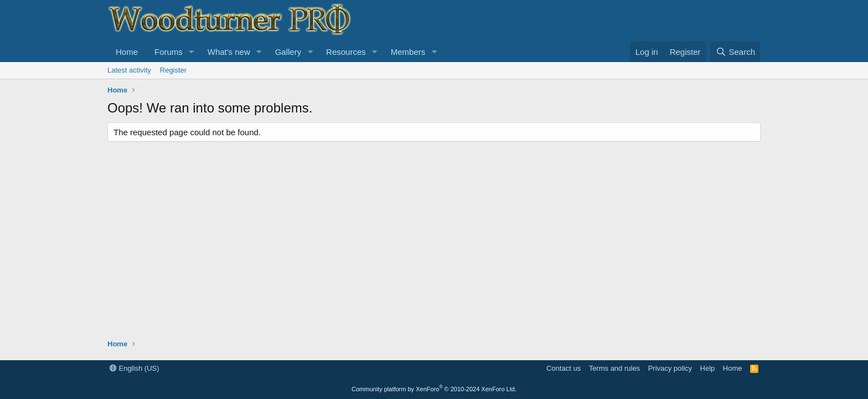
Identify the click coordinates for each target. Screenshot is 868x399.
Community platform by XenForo (434, 389)
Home (127, 52)
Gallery (288, 52)
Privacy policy (670, 368)
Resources (346, 52)
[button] (192, 52)
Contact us (564, 368)
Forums (169, 52)
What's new (229, 52)
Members (408, 52)
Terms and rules (614, 368)
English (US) (135, 368)
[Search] (735, 52)
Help (708, 368)
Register (173, 70)
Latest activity (129, 70)
